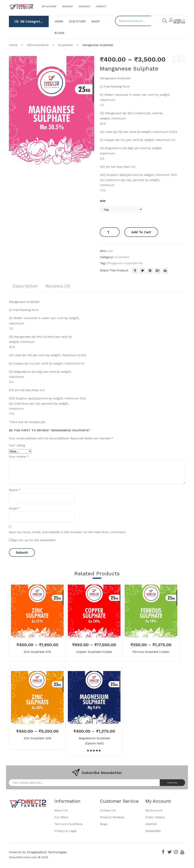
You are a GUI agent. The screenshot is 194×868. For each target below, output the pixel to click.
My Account (49, 6)
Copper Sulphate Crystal (94, 652)
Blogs (104, 824)
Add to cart (141, 232)
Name (15, 490)
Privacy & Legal (65, 831)
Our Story (61, 817)
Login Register (179, 21)
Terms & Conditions (69, 824)
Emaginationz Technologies (47, 852)
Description (26, 286)
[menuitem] (59, 21)
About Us (61, 811)
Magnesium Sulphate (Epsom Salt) (94, 741)
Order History (155, 817)
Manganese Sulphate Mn (125, 263)
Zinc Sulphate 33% (37, 738)
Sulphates (66, 45)
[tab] (26, 287)
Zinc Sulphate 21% (182, 59)
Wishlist (67, 6)
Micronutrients (38, 45)
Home (13, 45)
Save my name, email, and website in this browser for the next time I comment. (67, 532)
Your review (19, 457)
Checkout (84, 6)
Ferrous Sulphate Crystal (176, 59)
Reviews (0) (62, 286)
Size (103, 201)
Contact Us (108, 811)
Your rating (17, 445)
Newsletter (153, 831)
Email (14, 509)
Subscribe (171, 783)
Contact (101, 6)
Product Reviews (112, 817)
